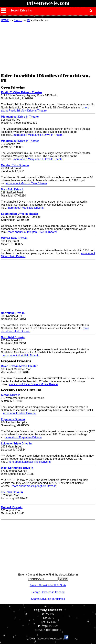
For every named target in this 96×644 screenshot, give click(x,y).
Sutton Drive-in (11, 395)
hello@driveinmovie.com (48, 610)
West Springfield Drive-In (17, 468)
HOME (5, 20)
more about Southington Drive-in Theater (33, 232)
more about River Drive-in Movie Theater (34, 384)
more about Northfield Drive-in (21, 355)
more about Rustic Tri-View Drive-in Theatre (45, 109)
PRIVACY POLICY (48, 626)
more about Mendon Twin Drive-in (27, 183)
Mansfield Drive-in (13, 190)
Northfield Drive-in (13, 313)
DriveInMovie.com (48, 3)
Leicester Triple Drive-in (16, 444)
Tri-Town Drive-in (12, 492)
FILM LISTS (48, 618)
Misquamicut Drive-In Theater (20, 117)
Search (18, 20)
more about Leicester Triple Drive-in (29, 462)
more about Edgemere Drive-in (23, 437)
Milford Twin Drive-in (14, 238)
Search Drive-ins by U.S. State (48, 585)
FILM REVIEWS (48, 622)
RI (28, 20)
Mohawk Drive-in (12, 507)
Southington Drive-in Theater (20, 214)
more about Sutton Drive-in (19, 413)
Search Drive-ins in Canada (48, 592)
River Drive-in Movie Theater (19, 366)
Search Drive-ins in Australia (48, 599)
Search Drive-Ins (21, 11)
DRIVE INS (48, 614)
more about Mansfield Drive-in (25, 208)
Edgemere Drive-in (13, 419)
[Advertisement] (48, 47)
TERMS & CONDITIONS (48, 630)
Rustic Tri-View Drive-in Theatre (21, 92)
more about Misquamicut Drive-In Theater (38, 135)
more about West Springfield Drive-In (34, 486)
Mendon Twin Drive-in (15, 165)
